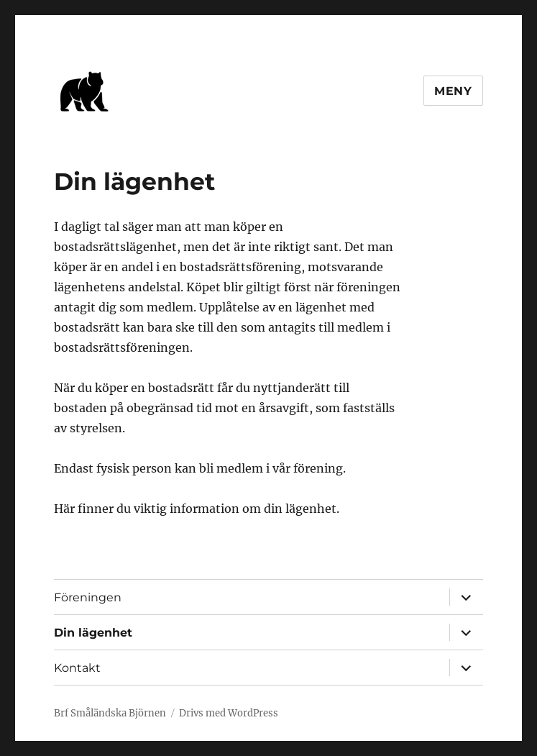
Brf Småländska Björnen (110, 713)
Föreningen (88, 597)
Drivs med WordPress (229, 713)
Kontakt (77, 668)
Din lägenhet (93, 633)
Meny (453, 91)
